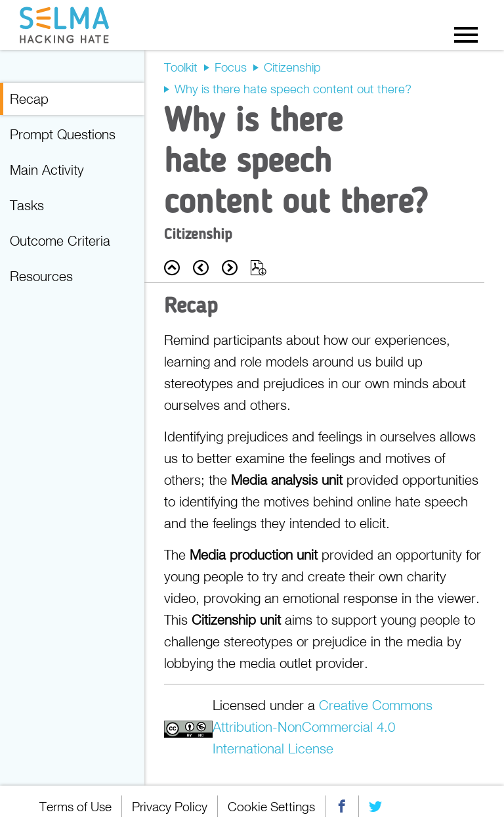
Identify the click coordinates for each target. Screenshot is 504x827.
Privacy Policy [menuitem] (170, 806)
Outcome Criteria (60, 240)
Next (230, 268)
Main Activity (47, 169)
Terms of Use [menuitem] (75, 806)
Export (259, 268)
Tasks (27, 205)
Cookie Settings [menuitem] (271, 806)
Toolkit (181, 67)
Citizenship (292, 67)
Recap (29, 99)
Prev (201, 268)
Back (172, 268)
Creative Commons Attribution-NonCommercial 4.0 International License (323, 726)
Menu (466, 34)
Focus (231, 67)
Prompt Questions (63, 134)
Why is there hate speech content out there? (293, 89)
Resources (41, 276)
